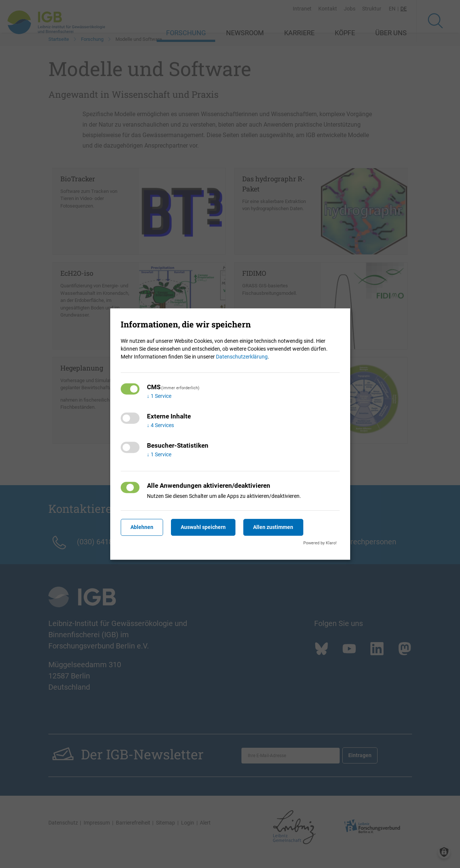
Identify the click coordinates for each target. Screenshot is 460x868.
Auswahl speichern (203, 527)
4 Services (160, 425)
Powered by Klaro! (320, 543)
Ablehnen (142, 527)
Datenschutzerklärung (242, 357)
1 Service (159, 396)
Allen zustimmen (273, 527)
